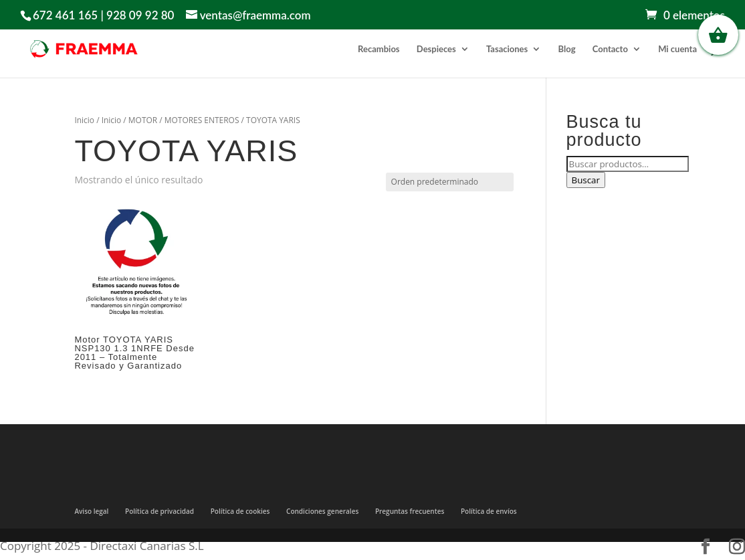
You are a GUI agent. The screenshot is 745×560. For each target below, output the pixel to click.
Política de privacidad (159, 511)
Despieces (436, 49)
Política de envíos (489, 511)
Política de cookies (240, 511)
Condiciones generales (322, 511)
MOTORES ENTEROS (202, 120)
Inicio (84, 120)
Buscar (586, 180)
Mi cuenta (677, 49)
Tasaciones (507, 49)
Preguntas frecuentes (410, 511)
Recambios (379, 49)
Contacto (610, 49)
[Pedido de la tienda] (450, 182)
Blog (567, 49)
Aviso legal (91, 511)
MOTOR (143, 120)
